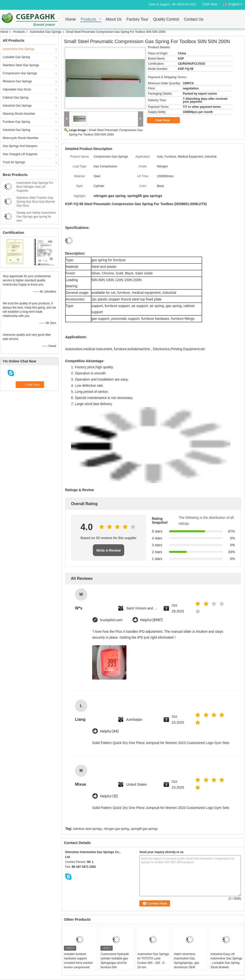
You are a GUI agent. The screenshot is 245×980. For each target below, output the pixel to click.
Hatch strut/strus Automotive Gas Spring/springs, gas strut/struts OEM (187, 961)
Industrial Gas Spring (16, 130)
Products (89, 19)
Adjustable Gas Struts (17, 89)
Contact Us (194, 19)
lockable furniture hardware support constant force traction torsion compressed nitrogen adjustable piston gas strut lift (78, 965)
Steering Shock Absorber (19, 114)
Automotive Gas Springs (45, 32)
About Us (114, 19)
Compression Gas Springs (20, 73)
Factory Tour (137, 19)
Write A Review (109, 550)
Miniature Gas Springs (17, 81)
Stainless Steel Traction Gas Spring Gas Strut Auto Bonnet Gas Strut (36, 202)
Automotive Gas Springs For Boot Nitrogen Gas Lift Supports (35, 187)
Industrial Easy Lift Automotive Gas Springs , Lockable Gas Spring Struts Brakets (226, 961)
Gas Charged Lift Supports (20, 154)
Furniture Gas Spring (16, 122)
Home (71, 19)
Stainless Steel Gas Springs (21, 65)
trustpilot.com (111, 620)
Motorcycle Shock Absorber (21, 138)
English (237, 3)
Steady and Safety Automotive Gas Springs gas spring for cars (36, 217)
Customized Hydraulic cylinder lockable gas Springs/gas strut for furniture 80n (115, 961)
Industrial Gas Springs (17, 106)
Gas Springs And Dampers (20, 146)
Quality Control (166, 19)
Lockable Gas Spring (16, 57)
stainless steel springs (87, 829)
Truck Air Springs (14, 162)
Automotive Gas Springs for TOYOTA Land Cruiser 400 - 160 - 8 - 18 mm (153, 961)
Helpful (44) (109, 731)
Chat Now (210, 4)
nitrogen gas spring (116, 829)
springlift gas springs (144, 829)
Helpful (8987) (152, 620)
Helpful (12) (109, 796)
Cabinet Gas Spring (16, 98)
